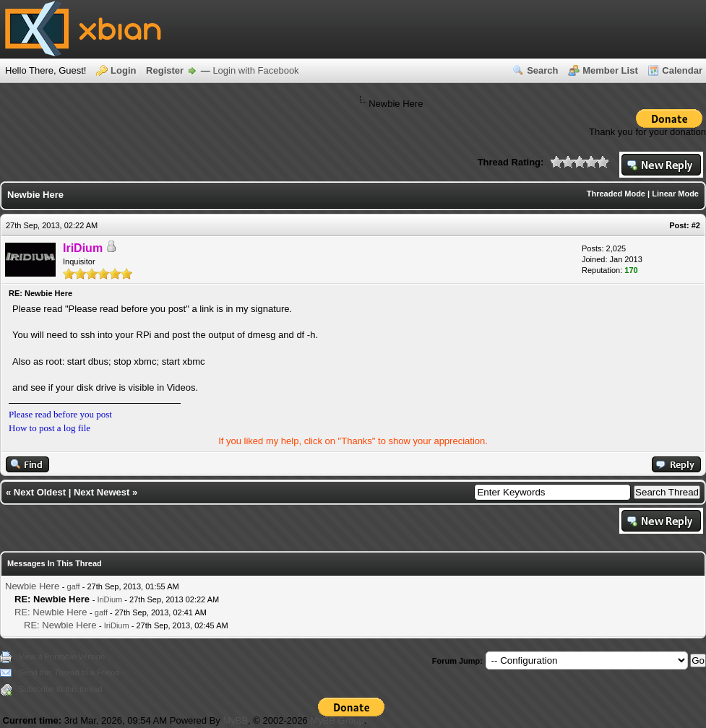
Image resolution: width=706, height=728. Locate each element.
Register (165, 70)
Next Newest (102, 492)
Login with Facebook (255, 70)
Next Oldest (40, 492)
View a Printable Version (62, 656)
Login (123, 70)
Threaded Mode (616, 194)
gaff (74, 586)
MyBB (235, 720)
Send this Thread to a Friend (69, 672)
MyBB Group (337, 720)
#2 (696, 225)
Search (542, 70)
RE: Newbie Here (51, 612)
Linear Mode (675, 194)
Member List (610, 70)
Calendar (682, 70)
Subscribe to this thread (61, 689)
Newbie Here (32, 586)
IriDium (109, 599)
